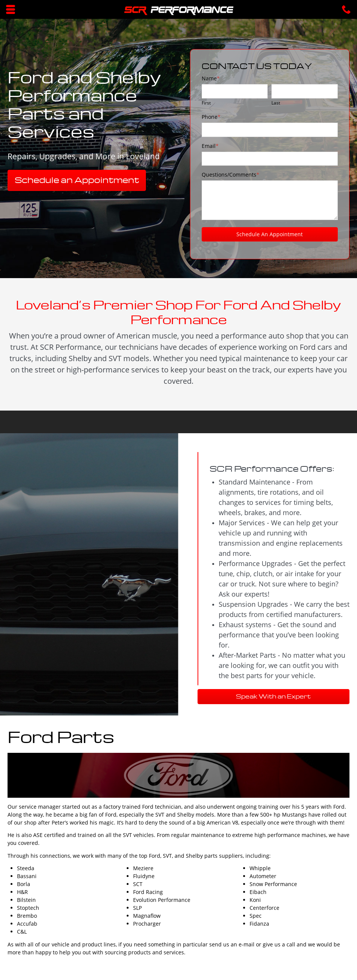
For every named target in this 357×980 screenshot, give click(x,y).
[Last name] (305, 91)
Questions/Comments (231, 175)
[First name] (235, 91)
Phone (211, 117)
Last (276, 103)
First (206, 103)
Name (211, 78)
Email (210, 146)
